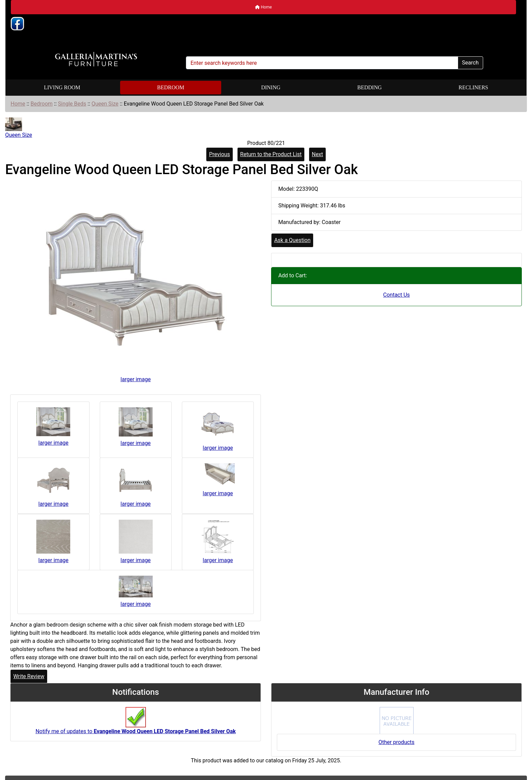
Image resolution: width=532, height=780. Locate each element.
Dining (271, 87)
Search (470, 63)
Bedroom (171, 87)
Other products (397, 742)
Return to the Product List (271, 154)
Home (263, 7)
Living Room (62, 87)
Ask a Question (292, 240)
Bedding (369, 87)
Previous (220, 154)
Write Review (29, 676)
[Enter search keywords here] (322, 63)
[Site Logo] (96, 59)
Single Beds (72, 104)
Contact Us (396, 295)
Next (317, 154)
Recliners (473, 87)
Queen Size (105, 104)
